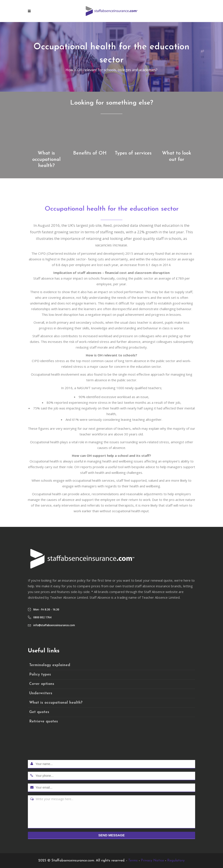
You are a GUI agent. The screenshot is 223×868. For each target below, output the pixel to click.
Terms (133, 861)
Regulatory (176, 861)
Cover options (42, 684)
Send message (112, 835)
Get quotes (39, 712)
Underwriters (41, 693)
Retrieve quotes (44, 721)
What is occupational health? (56, 703)
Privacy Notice (152, 861)
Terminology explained (50, 665)
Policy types (40, 675)
